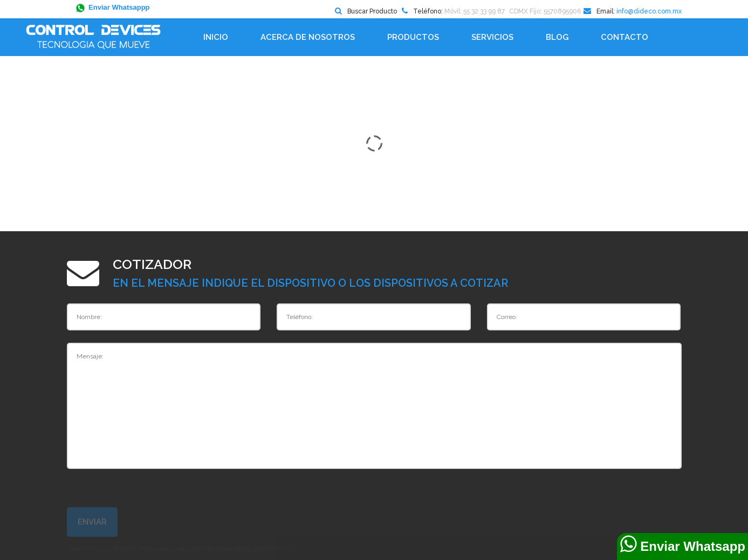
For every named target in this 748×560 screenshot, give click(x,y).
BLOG (557, 37)
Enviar (92, 526)
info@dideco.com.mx (649, 11)
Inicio (216, 37)
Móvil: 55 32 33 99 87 (475, 11)
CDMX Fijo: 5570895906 (545, 11)
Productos (413, 37)
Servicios (492, 37)
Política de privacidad (170, 549)
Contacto (625, 37)
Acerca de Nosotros (308, 37)
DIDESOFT (278, 549)
